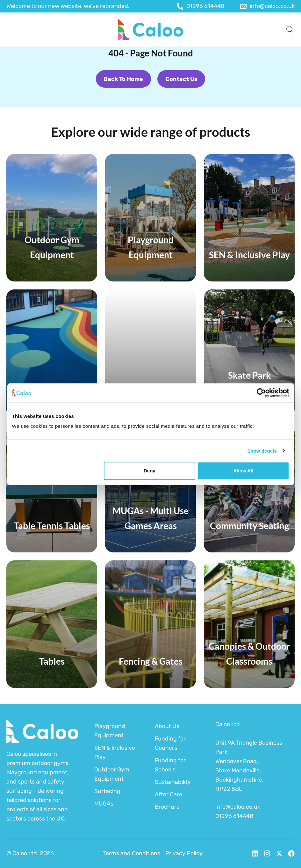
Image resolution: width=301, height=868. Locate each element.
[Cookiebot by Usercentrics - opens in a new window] (261, 393)
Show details (262, 451)
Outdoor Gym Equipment (112, 774)
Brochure (167, 807)
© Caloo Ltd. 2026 (30, 854)
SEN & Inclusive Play (115, 752)
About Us (167, 726)
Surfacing (107, 791)
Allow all (244, 471)
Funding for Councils (170, 743)
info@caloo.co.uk (238, 807)
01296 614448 (234, 816)
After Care (168, 794)
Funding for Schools (170, 765)
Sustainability (173, 782)
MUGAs (104, 804)
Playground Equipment (110, 731)
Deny (150, 471)
